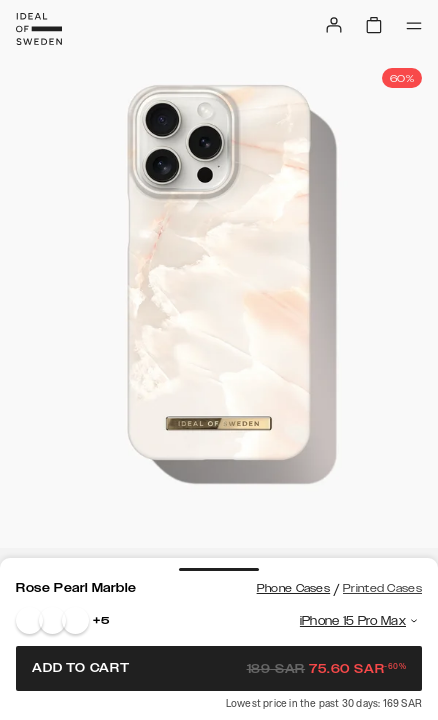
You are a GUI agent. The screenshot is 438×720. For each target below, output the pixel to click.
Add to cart (219, 668)
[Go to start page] (39, 29)
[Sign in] (334, 25)
